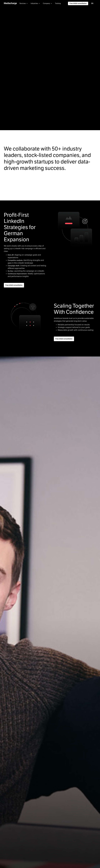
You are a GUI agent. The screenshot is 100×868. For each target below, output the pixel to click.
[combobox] (93, 3)
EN (92, 3)
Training (58, 3)
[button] (24, 3)
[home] (10, 3)
